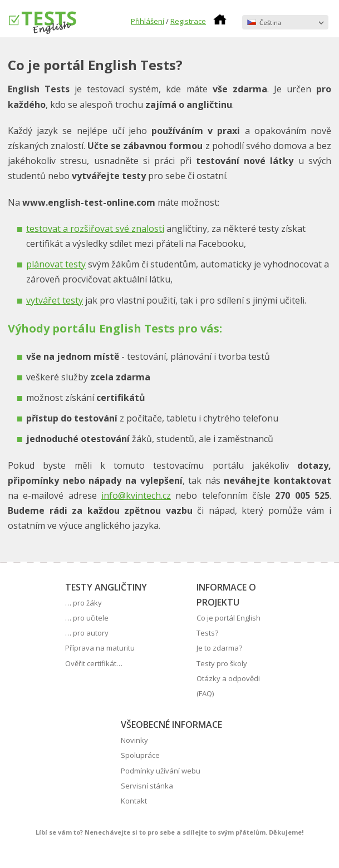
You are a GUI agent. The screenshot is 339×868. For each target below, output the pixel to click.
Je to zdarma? (219, 648)
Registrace (188, 21)
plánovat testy (56, 264)
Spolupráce (140, 755)
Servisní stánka (147, 786)
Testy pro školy (222, 663)
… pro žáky (83, 603)
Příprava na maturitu (100, 648)
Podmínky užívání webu (161, 771)
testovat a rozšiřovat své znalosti (95, 229)
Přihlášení (148, 21)
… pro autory (87, 633)
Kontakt (134, 801)
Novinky (134, 740)
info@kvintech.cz (136, 495)
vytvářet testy (55, 300)
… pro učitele (87, 618)
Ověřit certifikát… (94, 663)
